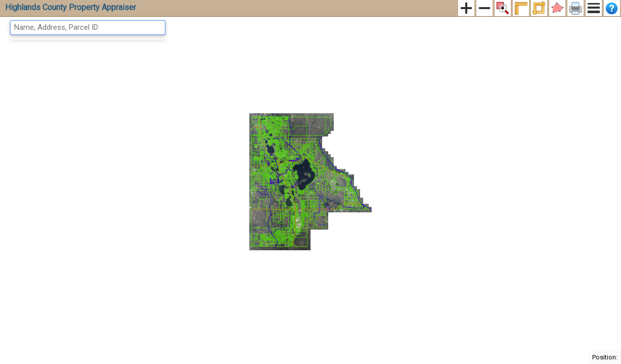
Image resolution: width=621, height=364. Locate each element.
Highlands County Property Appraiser (71, 7)
